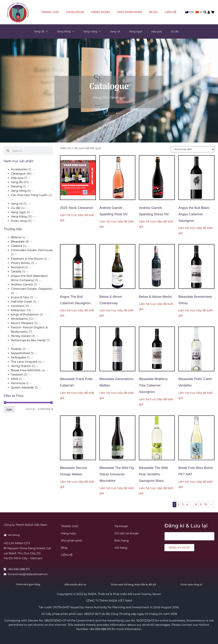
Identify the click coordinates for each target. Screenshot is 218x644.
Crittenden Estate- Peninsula (32, 250)
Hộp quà (156, 31)
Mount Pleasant (22, 323)
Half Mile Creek (22, 302)
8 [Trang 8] (196, 504)
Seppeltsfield (20, 353)
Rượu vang (19, 221)
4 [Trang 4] (187, 504)
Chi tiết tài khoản (127, 533)
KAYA (15, 379)
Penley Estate (21, 336)
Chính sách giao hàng (28, 584)
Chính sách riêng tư (191, 585)
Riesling (17, 186)
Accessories (19, 169)
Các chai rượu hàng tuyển (29, 195)
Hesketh (17, 375)
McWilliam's (19, 319)
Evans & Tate (20, 297)
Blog (153, 12)
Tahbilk (16, 272)
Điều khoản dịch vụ (75, 585)
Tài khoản (121, 526)
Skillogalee (19, 357)
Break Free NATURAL (26, 370)
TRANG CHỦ (50, 12)
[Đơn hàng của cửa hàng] (193, 149)
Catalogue (75, 12)
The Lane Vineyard (24, 362)
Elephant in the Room (27, 259)
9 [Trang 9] (201, 504)
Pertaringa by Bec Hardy (28, 340)
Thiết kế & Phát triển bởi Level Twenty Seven (130, 594)
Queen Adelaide (22, 387)
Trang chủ (100, 97)
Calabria (17, 246)
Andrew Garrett (22, 284)
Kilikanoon (18, 310)
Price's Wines (20, 263)
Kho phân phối (130, 12)
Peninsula (18, 383)
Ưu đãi (175, 31)
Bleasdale (18, 242)
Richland (17, 267)
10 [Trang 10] (206, 504)
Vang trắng (92, 31)
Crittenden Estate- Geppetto (32, 289)
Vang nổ (115, 31)
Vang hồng (66, 31)
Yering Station (21, 366)
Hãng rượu (101, 12)
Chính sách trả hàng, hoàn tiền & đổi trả (133, 585)
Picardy (16, 349)
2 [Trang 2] (178, 504)
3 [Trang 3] (183, 504)
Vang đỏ (41, 31)
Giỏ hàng (121, 548)
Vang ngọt (136, 31)
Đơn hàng (122, 541)
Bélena (16, 237)
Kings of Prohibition (25, 314)
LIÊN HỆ (171, 12)
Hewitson (18, 306)
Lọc (9, 409)
